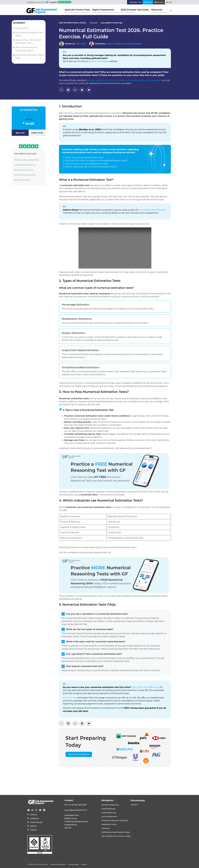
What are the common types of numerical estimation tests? (97, 161)
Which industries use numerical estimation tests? (91, 167)
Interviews (106, 827)
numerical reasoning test (152, 210)
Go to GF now (70, 698)
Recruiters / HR (130, 2)
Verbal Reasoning (110, 809)
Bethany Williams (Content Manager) (125, 44)
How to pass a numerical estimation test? (87, 164)
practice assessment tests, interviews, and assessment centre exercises (124, 80)
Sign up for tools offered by (145, 687)
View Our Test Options (79, 754)
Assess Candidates (99, 61)
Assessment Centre (111, 824)
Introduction (22, 28)
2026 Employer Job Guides (135, 11)
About (84, 864)
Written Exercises (22, 180)
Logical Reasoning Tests (25, 175)
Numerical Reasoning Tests (27, 160)
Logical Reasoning (110, 812)
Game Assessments (111, 816)
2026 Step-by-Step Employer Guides (119, 831)
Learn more (37, 133)
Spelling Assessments (24, 170)
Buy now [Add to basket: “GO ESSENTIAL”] (20, 133)
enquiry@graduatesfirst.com (78, 810)
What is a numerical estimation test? (85, 158)
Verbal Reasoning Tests (25, 165)
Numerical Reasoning (112, 805)
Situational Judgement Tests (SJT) (117, 820)
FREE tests (144, 2)
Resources (159, 11)
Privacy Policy (74, 864)
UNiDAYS (141, 805)
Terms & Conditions (58, 864)
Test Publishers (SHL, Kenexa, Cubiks (119, 835)
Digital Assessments (105, 11)
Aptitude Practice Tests (77, 11)
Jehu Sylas (81, 44)
